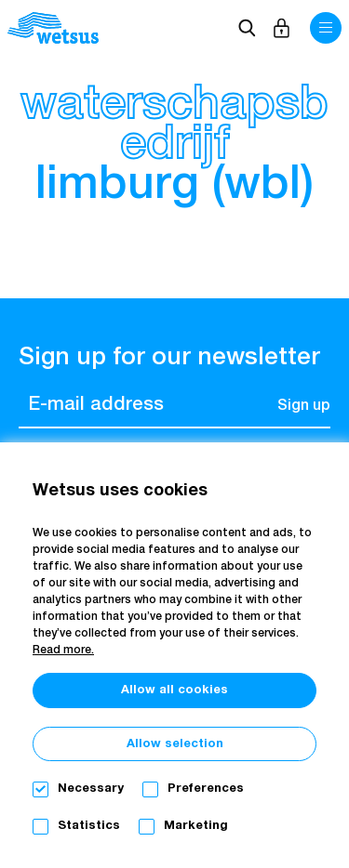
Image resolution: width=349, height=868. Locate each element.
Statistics (89, 826)
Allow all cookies (174, 690)
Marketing (196, 826)
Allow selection (175, 744)
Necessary (91, 789)
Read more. (63, 651)
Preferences (206, 789)
